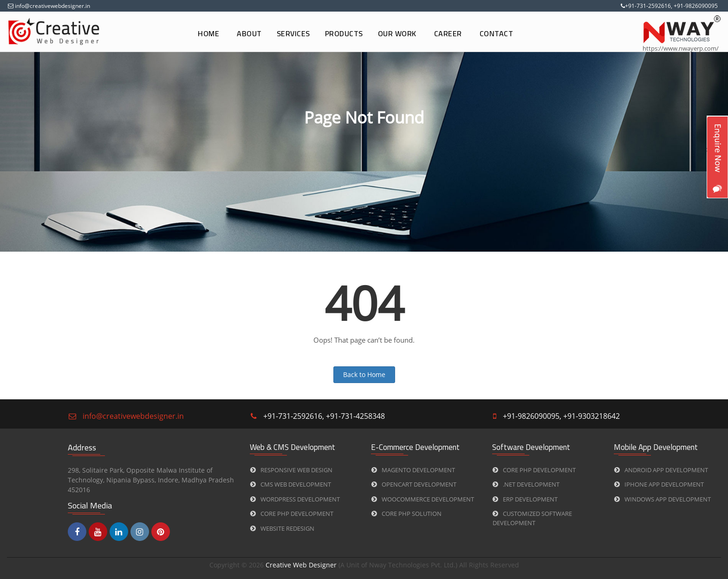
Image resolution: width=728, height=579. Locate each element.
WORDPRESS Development (295, 499)
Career (448, 33)
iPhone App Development (659, 484)
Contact (497, 33)
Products (344, 33)
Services (293, 33)
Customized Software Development (532, 518)
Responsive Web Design (291, 470)
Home (208, 33)
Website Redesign (282, 528)
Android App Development (661, 470)
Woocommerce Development (423, 499)
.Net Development (526, 484)
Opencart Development (414, 484)
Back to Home (364, 374)
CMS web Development (291, 484)
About (249, 33)
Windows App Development (663, 499)
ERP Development (525, 499)
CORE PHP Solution (406, 514)
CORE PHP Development (292, 514)
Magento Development (413, 470)
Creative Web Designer (302, 565)
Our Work (397, 33)
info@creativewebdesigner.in (52, 6)
